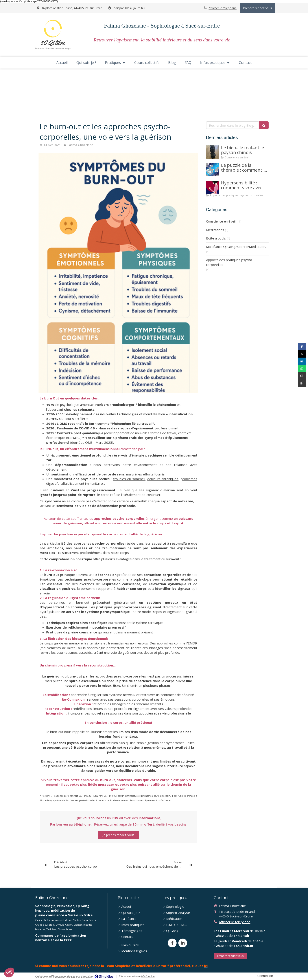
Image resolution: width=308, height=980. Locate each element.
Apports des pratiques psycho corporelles (229, 262)
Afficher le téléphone (223, 8)
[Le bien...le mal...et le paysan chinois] (213, 152)
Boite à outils (216, 238)
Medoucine (148, 976)
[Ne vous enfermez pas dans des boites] (213, 170)
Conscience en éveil (221, 221)
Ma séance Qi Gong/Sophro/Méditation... (237, 247)
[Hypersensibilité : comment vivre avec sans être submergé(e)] (213, 187)
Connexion (265, 976)
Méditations (215, 230)
